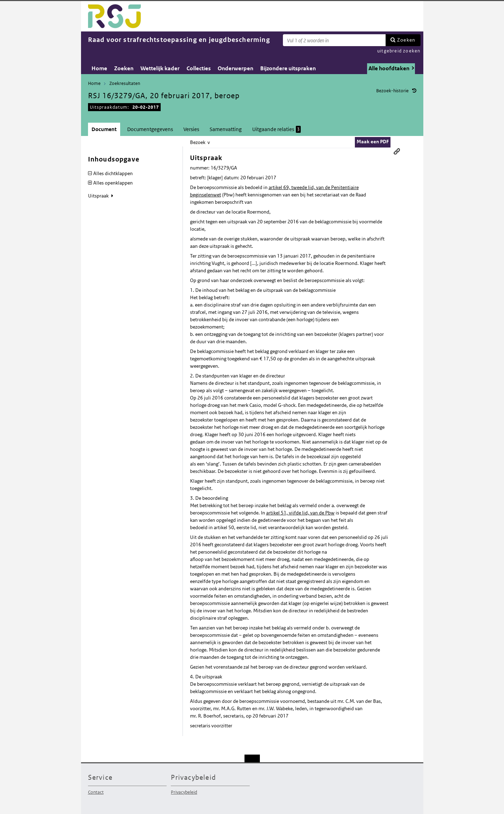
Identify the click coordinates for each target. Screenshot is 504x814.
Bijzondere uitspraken (288, 68)
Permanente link (397, 151)
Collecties (199, 68)
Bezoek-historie (392, 91)
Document (104, 129)
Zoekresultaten (125, 83)
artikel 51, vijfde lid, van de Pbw (300, 513)
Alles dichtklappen (113, 173)
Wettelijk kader (160, 68)
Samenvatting (226, 129)
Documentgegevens (150, 129)
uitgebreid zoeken (399, 51)
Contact (96, 792)
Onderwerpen (235, 68)
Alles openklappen (113, 183)
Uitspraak (99, 196)
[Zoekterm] (334, 40)
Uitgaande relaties (276, 129)
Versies (191, 129)
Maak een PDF (373, 142)
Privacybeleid (184, 792)
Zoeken (406, 40)
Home (99, 68)
